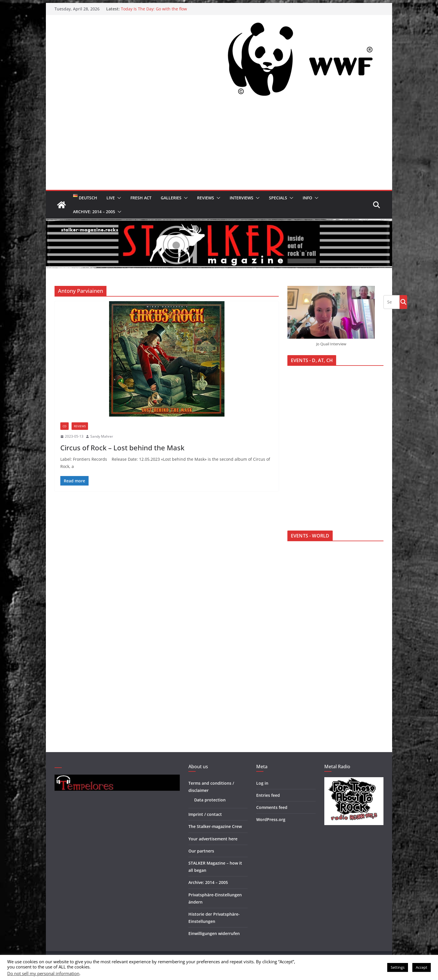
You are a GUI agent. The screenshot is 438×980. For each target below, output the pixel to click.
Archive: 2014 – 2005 (94, 212)
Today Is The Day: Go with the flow (154, 9)
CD (64, 426)
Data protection (210, 800)
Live (111, 198)
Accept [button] (422, 967)
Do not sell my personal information (43, 973)
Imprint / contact (205, 814)
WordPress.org (271, 819)
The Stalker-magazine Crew (215, 826)
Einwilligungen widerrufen (214, 933)
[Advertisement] (219, 147)
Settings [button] (398, 967)
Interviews (242, 198)
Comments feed (272, 807)
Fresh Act (141, 198)
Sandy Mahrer (102, 436)
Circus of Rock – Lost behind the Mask (122, 448)
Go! (403, 302)
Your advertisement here (213, 839)
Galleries (171, 198)
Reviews (206, 198)
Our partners (201, 851)
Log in (262, 783)
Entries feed (268, 795)
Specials (278, 198)
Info (307, 198)
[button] (118, 198)
